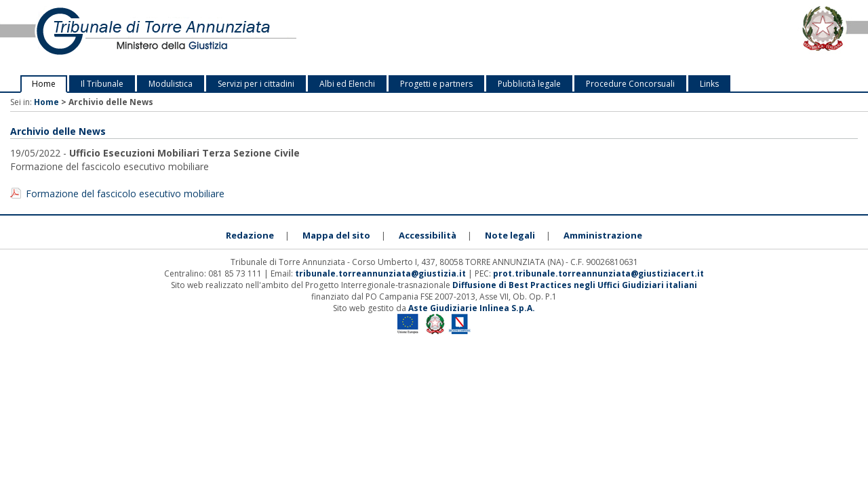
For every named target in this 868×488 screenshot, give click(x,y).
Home (44, 84)
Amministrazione (603, 235)
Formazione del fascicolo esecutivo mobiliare (125, 194)
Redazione (250, 235)
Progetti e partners (436, 84)
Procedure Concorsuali (630, 84)
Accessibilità (428, 235)
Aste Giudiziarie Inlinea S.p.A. (472, 308)
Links (709, 84)
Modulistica (171, 84)
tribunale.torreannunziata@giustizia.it (381, 273)
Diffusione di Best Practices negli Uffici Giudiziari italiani (575, 285)
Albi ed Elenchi (347, 84)
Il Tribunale (102, 84)
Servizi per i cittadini (256, 84)
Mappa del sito (336, 235)
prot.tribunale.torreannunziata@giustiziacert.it (598, 273)
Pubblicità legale (529, 84)
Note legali (510, 235)
